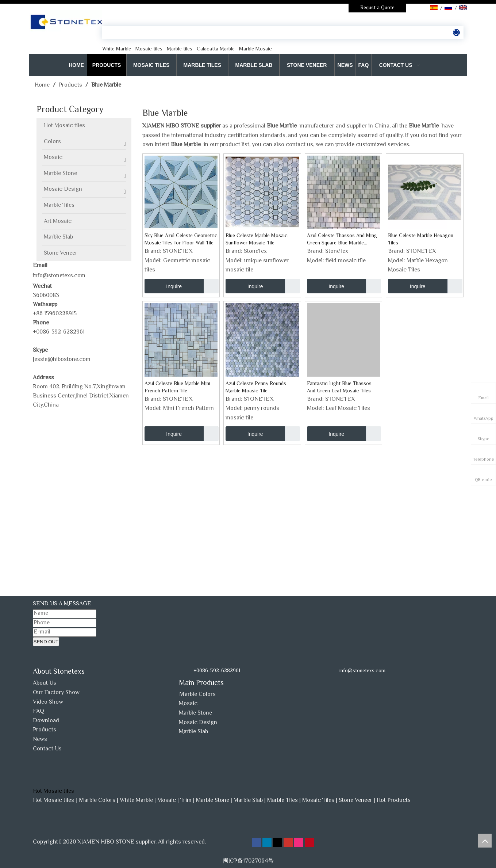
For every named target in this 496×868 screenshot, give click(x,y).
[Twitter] (278, 843)
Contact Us (47, 749)
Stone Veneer (355, 801)
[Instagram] (299, 843)
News (40, 740)
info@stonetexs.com (59, 276)
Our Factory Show (56, 693)
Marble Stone (195, 713)
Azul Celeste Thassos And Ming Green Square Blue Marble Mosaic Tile (342, 240)
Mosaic (188, 704)
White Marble (136, 801)
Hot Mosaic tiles (53, 801)
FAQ (39, 711)
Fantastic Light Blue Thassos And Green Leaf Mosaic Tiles (339, 388)
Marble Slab (193, 732)
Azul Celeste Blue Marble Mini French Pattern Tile (177, 388)
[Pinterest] (309, 843)
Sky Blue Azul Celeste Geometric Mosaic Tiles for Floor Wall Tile (181, 240)
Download (46, 721)
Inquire (163, 286)
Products (45, 730)
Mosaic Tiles (318, 801)
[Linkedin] (268, 843)
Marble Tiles (282, 801)
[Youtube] (289, 843)
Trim (186, 801)
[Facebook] (257, 843)
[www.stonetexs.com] (353, 682)
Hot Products (394, 801)
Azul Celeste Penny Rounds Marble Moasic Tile (256, 388)
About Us (45, 683)
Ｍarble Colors (197, 695)
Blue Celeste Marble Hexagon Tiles (421, 240)
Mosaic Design (198, 723)
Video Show (48, 702)
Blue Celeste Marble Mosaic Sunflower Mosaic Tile (257, 240)
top (485, 841)
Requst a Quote (377, 8)
